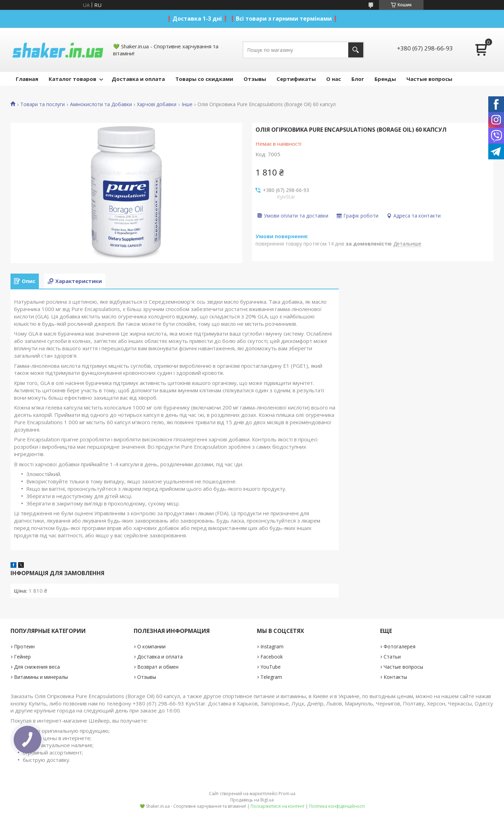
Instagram (272, 646)
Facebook (272, 657)
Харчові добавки (157, 104)
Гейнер (22, 657)
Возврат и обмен (158, 667)
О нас (334, 79)
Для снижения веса (37, 667)
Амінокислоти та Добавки (101, 104)
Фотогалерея (400, 646)
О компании (151, 646)
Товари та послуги (43, 104)
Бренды (385, 79)
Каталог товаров (72, 79)
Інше (187, 104)
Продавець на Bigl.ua (252, 800)
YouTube (271, 667)
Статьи (392, 657)
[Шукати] (356, 50)
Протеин (24, 646)
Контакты (395, 677)
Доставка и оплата (138, 79)
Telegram (271, 677)
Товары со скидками (204, 79)
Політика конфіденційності (337, 806)
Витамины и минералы (41, 677)
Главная (27, 79)
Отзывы (255, 79)
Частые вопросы (429, 79)
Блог (358, 79)
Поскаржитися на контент (278, 806)
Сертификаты (296, 79)
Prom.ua (287, 794)
